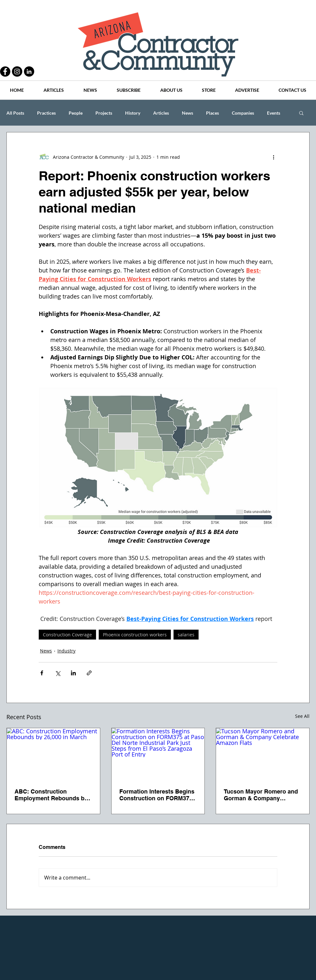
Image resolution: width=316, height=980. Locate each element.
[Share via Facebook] (42, 673)
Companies (243, 113)
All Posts (15, 113)
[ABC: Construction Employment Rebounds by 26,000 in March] (53, 754)
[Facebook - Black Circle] (5, 71)
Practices (46, 113)
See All (302, 716)
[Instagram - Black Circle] (17, 71)
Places (212, 113)
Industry (66, 651)
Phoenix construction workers (135, 635)
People (76, 113)
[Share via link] (89, 673)
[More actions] (273, 157)
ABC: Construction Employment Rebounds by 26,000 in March (51, 795)
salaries (186, 635)
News (188, 113)
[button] (301, 113)
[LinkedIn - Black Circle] (29, 71)
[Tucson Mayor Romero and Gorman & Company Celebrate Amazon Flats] (263, 754)
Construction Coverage (67, 635)
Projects (104, 113)
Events (274, 113)
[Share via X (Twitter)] (58, 673)
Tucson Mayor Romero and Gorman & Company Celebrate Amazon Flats (261, 795)
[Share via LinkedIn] (73, 673)
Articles (161, 113)
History (133, 113)
